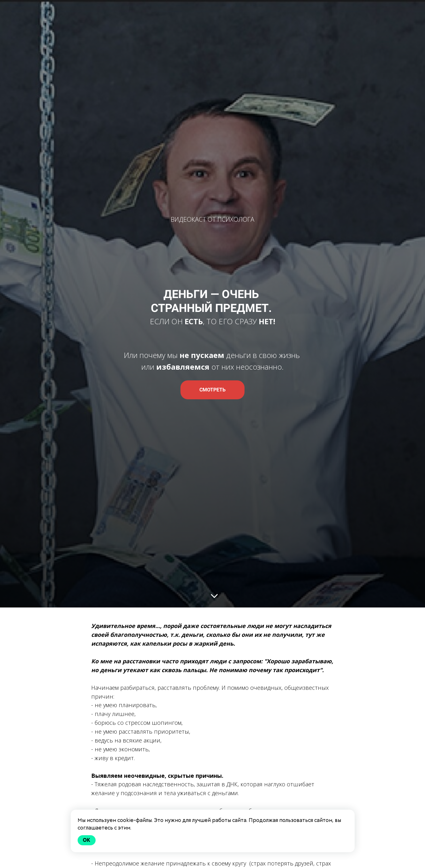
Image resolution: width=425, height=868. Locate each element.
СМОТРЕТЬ (212, 390)
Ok (87, 840)
